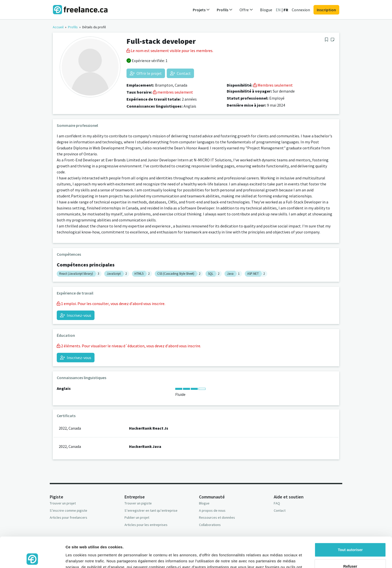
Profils (73, 27)
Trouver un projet (63, 503)
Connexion (301, 10)
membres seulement (173, 92)
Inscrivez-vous (76, 315)
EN (278, 10)
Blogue (266, 10)
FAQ (277, 503)
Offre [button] (246, 10)
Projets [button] (201, 10)
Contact (180, 73)
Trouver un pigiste (138, 503)
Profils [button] (225, 10)
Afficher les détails (82, 558)
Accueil (58, 27)
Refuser (350, 538)
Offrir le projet (146, 73)
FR (286, 10)
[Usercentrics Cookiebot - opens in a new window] (32, 558)
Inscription (326, 10)
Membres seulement (273, 85)
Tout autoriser (350, 521)
